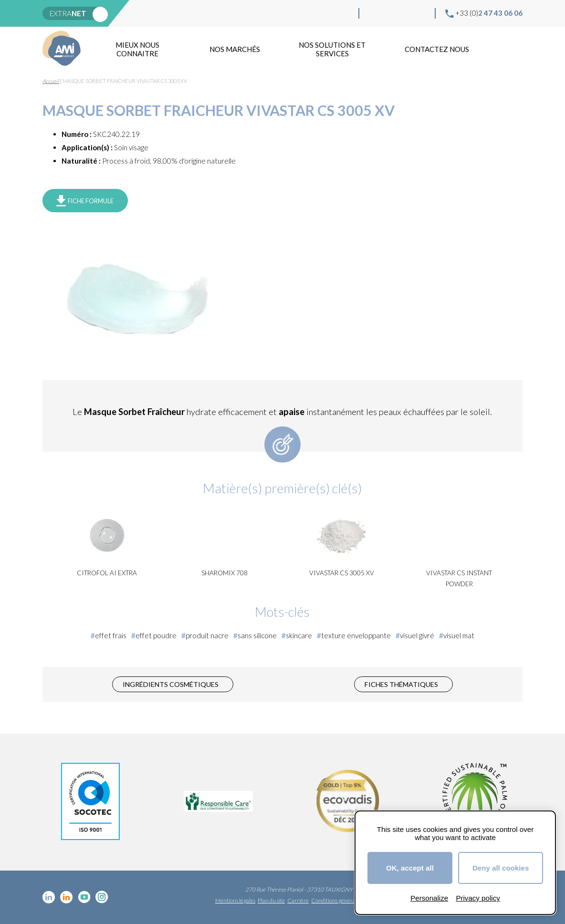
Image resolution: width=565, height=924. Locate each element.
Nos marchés (235, 49)
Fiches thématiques (401, 684)
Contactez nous (437, 49)
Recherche (512, 49)
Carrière (298, 900)
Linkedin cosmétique (374, 13)
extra (68, 13)
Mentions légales (235, 900)
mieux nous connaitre (137, 49)
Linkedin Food (389, 13)
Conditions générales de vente (347, 900)
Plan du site (271, 900)
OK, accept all (410, 868)
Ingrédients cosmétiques (171, 684)
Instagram (420, 13)
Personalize (429, 898)
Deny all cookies (501, 868)
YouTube (405, 13)
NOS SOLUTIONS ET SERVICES (332, 49)
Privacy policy (478, 898)
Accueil (51, 81)
